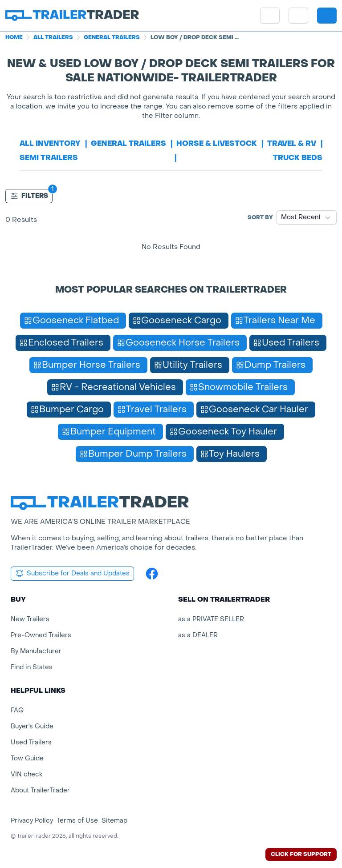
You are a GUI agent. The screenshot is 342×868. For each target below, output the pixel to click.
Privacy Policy (32, 821)
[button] (298, 16)
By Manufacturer (36, 651)
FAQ (17, 710)
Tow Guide (27, 758)
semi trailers (49, 158)
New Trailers (30, 619)
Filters (29, 196)
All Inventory (50, 143)
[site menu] (270, 16)
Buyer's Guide (32, 726)
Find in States (32, 667)
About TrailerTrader (40, 790)
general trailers (128, 143)
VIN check (26, 774)
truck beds (298, 158)
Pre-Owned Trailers (41, 635)
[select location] (298, 16)
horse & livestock (217, 143)
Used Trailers (31, 742)
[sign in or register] (327, 16)
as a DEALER (198, 635)
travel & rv (292, 143)
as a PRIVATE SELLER (211, 619)
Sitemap (114, 821)
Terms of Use (77, 821)
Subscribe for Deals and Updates (72, 574)
